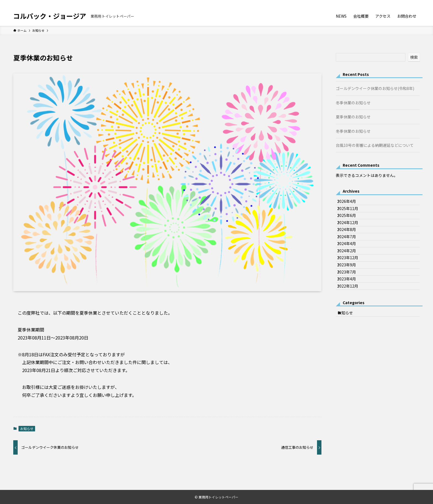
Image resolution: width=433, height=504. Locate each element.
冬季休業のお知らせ (353, 103)
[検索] (416, 3)
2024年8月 (351, 249)
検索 (414, 57)
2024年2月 (351, 284)
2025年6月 (351, 226)
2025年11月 (352, 215)
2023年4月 (351, 330)
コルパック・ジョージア (50, 16)
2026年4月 (351, 203)
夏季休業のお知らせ (353, 117)
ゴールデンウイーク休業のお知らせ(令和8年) (375, 88)
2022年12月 (352, 341)
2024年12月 (352, 238)
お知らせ (27, 429)
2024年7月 (351, 261)
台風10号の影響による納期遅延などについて (375, 145)
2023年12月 (352, 295)
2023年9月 (351, 307)
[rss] (409, 3)
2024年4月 (351, 272)
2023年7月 (351, 318)
